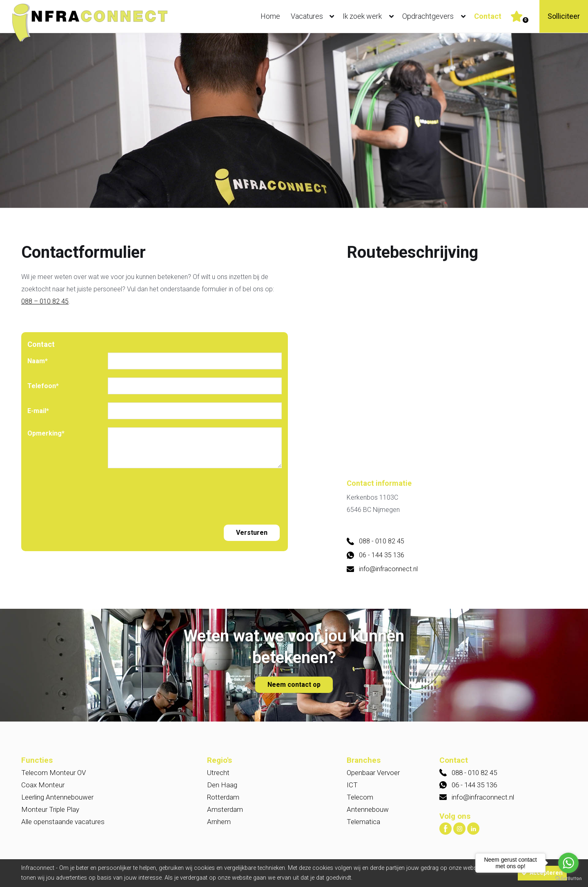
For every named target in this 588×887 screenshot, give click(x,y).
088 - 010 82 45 (382, 541)
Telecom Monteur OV (53, 773)
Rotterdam (223, 797)
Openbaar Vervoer (373, 773)
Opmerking (46, 433)
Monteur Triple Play (50, 809)
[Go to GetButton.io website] (568, 879)
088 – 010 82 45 (45, 301)
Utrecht (218, 773)
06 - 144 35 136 (382, 555)
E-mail (38, 411)
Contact (488, 16)
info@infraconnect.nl (388, 569)
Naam (38, 361)
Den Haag (222, 785)
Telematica (363, 822)
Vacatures (314, 16)
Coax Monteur (43, 785)
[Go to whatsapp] (568, 863)
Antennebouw (368, 809)
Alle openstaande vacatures (63, 822)
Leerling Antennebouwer (57, 797)
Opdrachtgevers (436, 16)
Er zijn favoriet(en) (526, 20)
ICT (352, 785)
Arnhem (219, 822)
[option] (294, 121)
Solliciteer (564, 16)
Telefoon (43, 386)
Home (270, 16)
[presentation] (170, 492)
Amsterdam (225, 809)
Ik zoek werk (370, 16)
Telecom (360, 797)
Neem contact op (294, 685)
